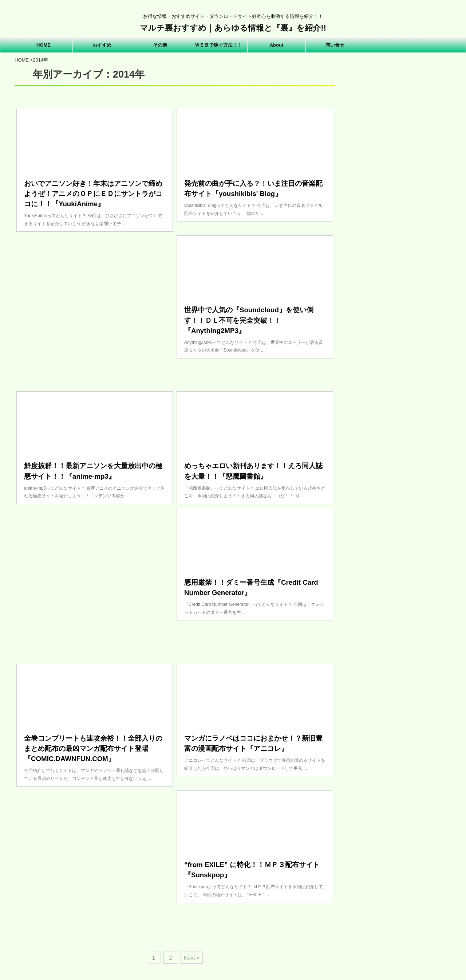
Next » (192, 958)
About (277, 45)
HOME (44, 45)
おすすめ (102, 45)
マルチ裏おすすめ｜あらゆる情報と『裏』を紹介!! (233, 28)
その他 (160, 45)
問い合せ (335, 45)
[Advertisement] (95, 308)
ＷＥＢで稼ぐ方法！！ (218, 45)
